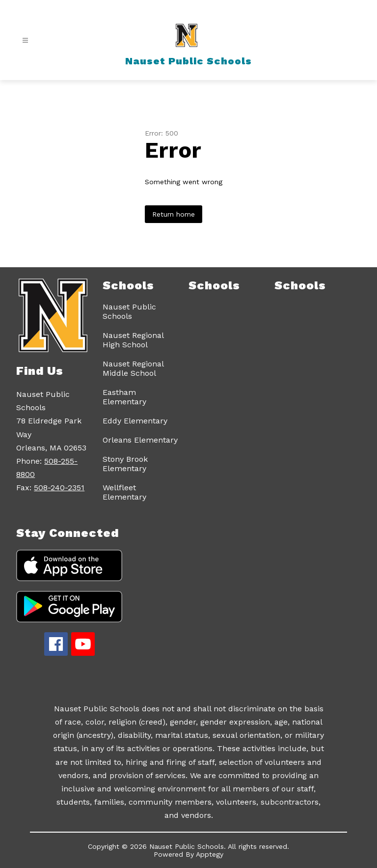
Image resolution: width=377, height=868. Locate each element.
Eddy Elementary (135, 421)
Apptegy (210, 854)
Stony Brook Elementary (125, 464)
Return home (174, 214)
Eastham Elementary (124, 397)
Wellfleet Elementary (124, 492)
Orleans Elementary (140, 440)
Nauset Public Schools (129, 311)
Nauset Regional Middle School (133, 368)
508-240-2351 (59, 488)
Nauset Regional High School (133, 340)
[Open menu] (25, 41)
